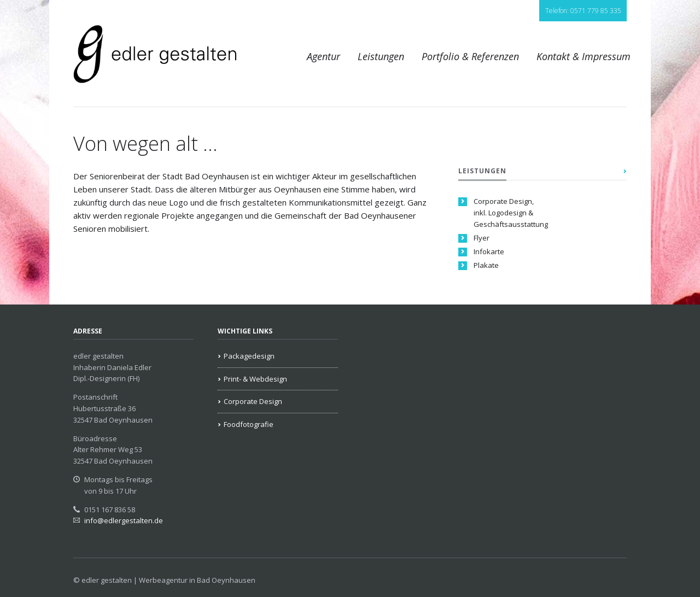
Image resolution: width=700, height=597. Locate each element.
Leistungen (381, 56)
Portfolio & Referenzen (470, 56)
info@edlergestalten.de (124, 520)
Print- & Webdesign (255, 379)
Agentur (323, 56)
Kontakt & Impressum (584, 56)
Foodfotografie (249, 424)
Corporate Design (253, 401)
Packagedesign (249, 356)
